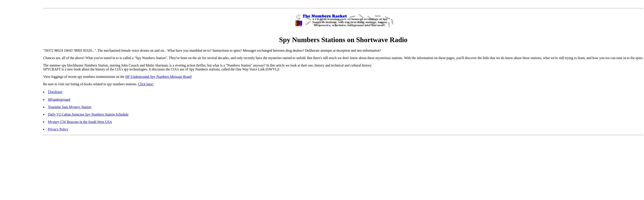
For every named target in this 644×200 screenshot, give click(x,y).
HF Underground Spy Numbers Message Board (158, 77)
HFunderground (59, 100)
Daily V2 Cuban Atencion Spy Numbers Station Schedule (88, 114)
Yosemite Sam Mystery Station (70, 107)
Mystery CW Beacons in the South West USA (80, 122)
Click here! (146, 84)
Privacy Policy (58, 129)
